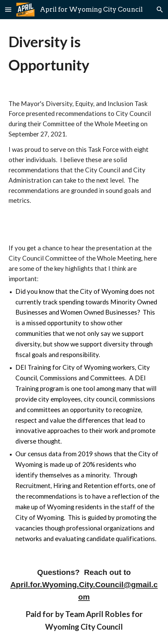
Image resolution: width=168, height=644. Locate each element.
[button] (8, 9)
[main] (84, 54)
